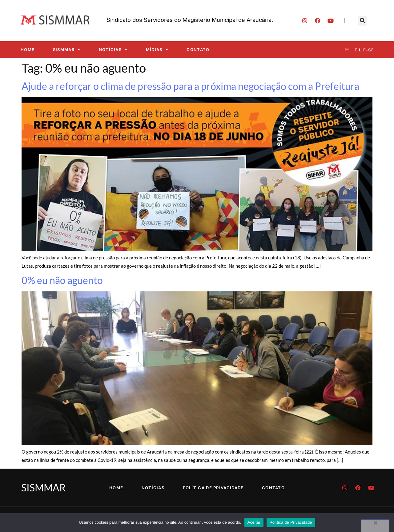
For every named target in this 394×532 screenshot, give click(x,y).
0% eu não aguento (62, 280)
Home (28, 50)
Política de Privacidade (213, 488)
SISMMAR (67, 49)
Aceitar (254, 522)
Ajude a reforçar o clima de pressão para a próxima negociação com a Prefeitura (190, 86)
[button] (362, 21)
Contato (198, 50)
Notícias (113, 49)
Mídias (157, 49)
